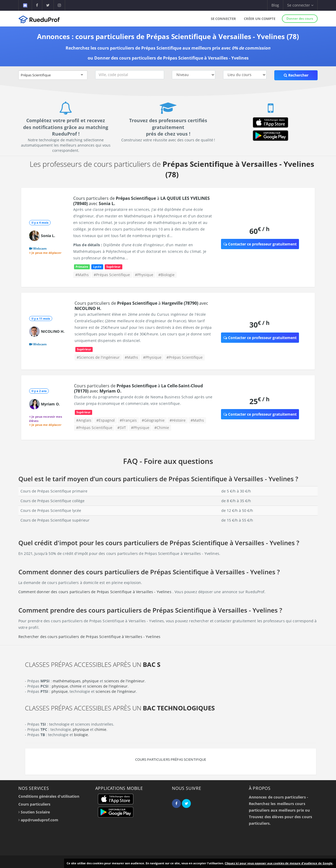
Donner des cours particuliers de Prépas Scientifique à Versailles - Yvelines (171, 58)
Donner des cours (300, 18)
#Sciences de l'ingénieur (98, 357)
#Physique (144, 275)
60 (259, 231)
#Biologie (166, 275)
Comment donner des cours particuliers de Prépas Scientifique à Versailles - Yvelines (95, 592)
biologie (81, 735)
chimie (76, 686)
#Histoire (178, 420)
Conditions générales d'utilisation (49, 796)
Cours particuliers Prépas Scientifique (171, 759)
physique (91, 681)
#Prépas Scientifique (112, 275)
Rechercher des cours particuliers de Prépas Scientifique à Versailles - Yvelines (89, 637)
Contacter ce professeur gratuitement (260, 244)
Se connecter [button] (300, 5)
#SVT (122, 428)
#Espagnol (106, 420)
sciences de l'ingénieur (124, 681)
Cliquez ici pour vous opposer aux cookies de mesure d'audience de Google (279, 863)
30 (259, 325)
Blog (275, 5)
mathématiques (67, 681)
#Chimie (162, 428)
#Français (128, 420)
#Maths (82, 275)
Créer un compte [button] (260, 19)
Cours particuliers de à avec (141, 201)
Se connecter (223, 19)
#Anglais (84, 420)
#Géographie (153, 420)
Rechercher (296, 75)
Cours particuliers (34, 804)
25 (259, 401)
